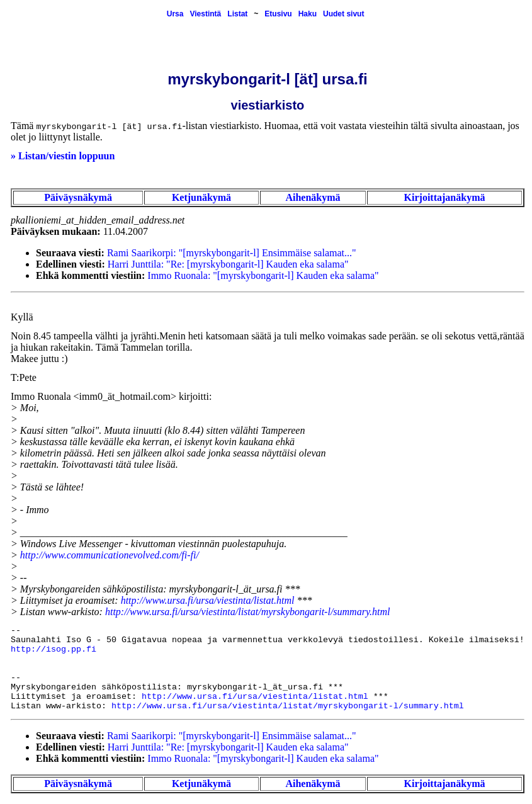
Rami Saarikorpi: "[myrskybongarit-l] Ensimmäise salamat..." (232, 253)
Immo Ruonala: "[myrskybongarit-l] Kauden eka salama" (263, 275)
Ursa (175, 14)
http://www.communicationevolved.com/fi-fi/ (110, 555)
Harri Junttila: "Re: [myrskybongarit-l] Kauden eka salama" (228, 264)
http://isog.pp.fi (54, 649)
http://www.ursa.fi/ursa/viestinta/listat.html (208, 600)
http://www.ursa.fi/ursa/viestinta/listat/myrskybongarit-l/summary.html (248, 612)
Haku (308, 14)
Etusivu (278, 14)
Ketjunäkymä (201, 197)
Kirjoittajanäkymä (445, 197)
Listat (237, 14)
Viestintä (205, 14)
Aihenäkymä (313, 197)
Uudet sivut (343, 14)
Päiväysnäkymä (78, 197)
